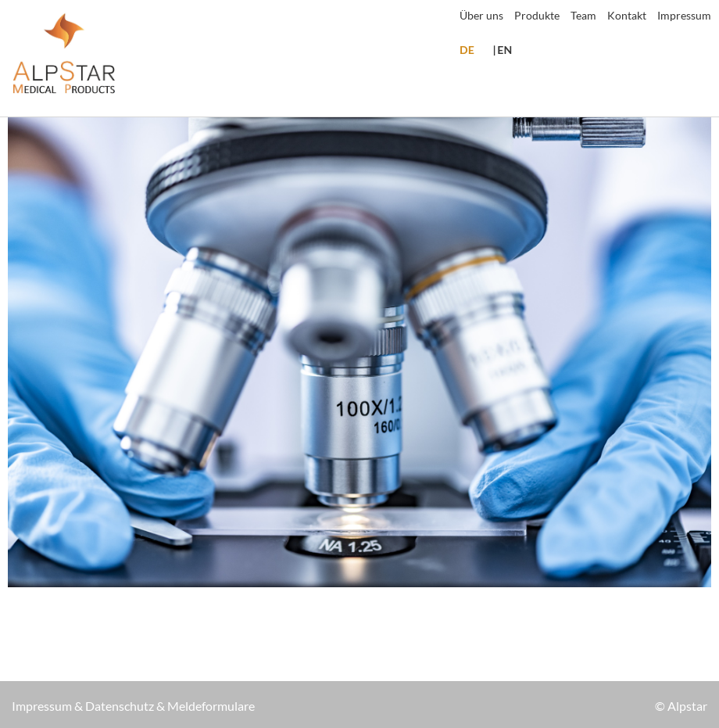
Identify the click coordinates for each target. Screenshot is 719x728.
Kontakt (627, 15)
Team (583, 15)
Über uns (481, 15)
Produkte (537, 15)
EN (504, 50)
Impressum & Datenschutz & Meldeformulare (133, 706)
